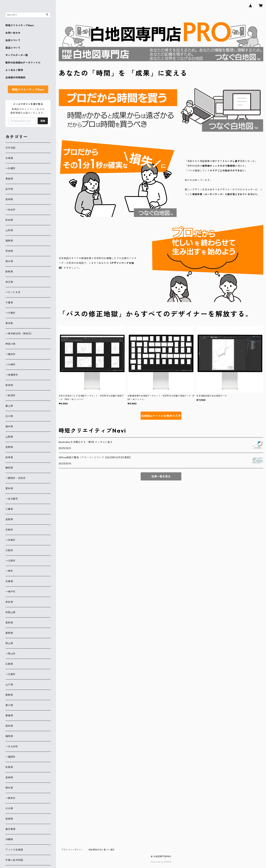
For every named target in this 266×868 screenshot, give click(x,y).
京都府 (9, 530)
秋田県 (9, 220)
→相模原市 (12, 375)
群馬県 (9, 272)
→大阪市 (10, 561)
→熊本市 (10, 798)
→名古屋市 (12, 499)
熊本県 (9, 788)
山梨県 (9, 437)
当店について (13, 40)
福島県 (9, 241)
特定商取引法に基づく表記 (102, 850)
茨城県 (9, 251)
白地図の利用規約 (15, 78)
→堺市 (9, 571)
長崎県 (9, 777)
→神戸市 (10, 592)
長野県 (9, 447)
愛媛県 (9, 716)
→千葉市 (10, 313)
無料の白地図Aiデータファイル (23, 63)
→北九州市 (12, 746)
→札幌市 (10, 168)
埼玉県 (9, 282)
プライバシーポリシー (72, 850)
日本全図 (10, 148)
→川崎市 (10, 365)
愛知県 (9, 488)
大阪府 (9, 550)
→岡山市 (10, 654)
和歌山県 (10, 612)
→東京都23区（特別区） (20, 334)
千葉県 (9, 303)
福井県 (9, 426)
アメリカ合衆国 (14, 850)
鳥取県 (9, 623)
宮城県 (9, 199)
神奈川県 (10, 344)
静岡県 (9, 468)
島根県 (9, 633)
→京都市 (10, 540)
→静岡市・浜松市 (15, 478)
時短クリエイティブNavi (20, 25)
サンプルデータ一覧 (17, 55)
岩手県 (9, 189)
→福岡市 (10, 757)
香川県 (9, 705)
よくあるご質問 (14, 70)
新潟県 (9, 385)
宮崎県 (9, 819)
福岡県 (9, 736)
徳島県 (9, 695)
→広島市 (10, 674)
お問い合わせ (13, 33)
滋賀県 (9, 519)
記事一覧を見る (161, 476)
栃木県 (9, 261)
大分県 (9, 808)
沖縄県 (9, 839)
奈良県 (9, 602)
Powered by (161, 862)
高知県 (9, 726)
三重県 (9, 509)
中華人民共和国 (14, 860)
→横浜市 (10, 354)
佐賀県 (9, 767)
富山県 (9, 406)
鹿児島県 (10, 829)
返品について (13, 48)
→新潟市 (10, 395)
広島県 (9, 664)
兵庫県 (9, 581)
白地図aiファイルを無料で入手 (161, 416)
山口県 (9, 685)
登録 (43, 121)
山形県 (9, 230)
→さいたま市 (13, 292)
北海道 (9, 158)
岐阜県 (9, 457)
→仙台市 (10, 210)
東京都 (9, 323)
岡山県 (9, 643)
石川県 (9, 416)
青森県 (9, 179)
